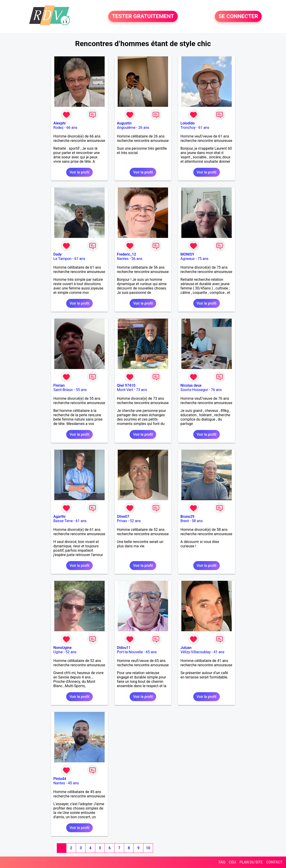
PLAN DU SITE (251, 862)
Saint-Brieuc (63, 390)
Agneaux (188, 259)
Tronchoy (188, 128)
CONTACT (274, 862)
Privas (122, 521)
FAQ (222, 862)
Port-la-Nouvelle (130, 652)
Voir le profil (79, 172)
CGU (232, 862)
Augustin (124, 123)
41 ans (219, 652)
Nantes (123, 259)
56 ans (137, 259)
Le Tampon (62, 259)
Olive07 (123, 517)
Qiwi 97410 (126, 385)
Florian (59, 385)
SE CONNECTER (238, 17)
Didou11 (124, 648)
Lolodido (188, 123)
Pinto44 (60, 779)
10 (148, 848)
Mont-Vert (125, 390)
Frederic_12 (127, 254)
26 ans (144, 128)
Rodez (58, 128)
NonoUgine (63, 648)
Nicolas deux (191, 385)
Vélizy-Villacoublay (196, 652)
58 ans (197, 521)
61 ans (204, 128)
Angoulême (126, 128)
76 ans (216, 390)
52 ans (135, 521)
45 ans (73, 783)
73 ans (142, 390)
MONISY (187, 254)
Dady (57, 254)
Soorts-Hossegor (194, 390)
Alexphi (59, 123)
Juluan (186, 648)
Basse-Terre (63, 521)
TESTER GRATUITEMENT (143, 17)
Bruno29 (187, 517)
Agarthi (59, 517)
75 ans (203, 259)
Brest (185, 521)
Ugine (58, 652)
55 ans (81, 390)
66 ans (72, 128)
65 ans (151, 652)
